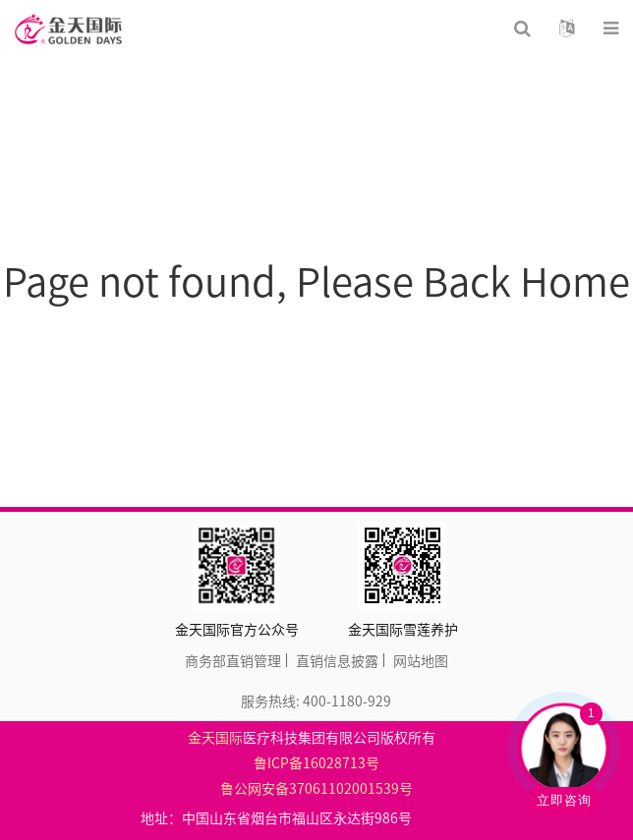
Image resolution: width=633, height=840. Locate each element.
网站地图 (421, 660)
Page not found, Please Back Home (316, 280)
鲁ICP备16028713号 (316, 762)
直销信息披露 (337, 660)
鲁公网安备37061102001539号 (316, 788)
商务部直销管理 (233, 660)
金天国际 (215, 737)
